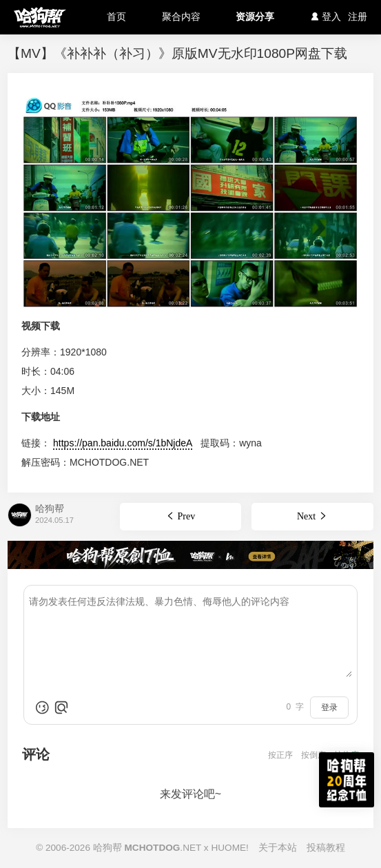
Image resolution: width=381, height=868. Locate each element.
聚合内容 (181, 17)
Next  (312, 516)
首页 (116, 17)
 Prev (180, 516)
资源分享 (255, 17)
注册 (358, 17)
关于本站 (278, 848)
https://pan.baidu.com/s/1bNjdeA (123, 443)
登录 (329, 707)
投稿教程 (326, 848)
